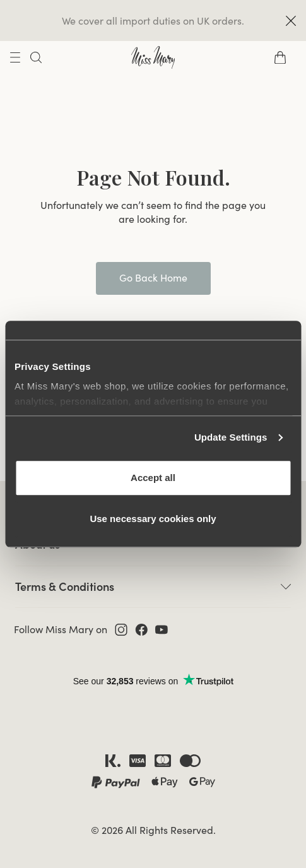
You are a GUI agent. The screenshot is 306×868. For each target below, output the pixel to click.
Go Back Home (153, 278)
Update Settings (231, 437)
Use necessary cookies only (153, 519)
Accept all (153, 478)
